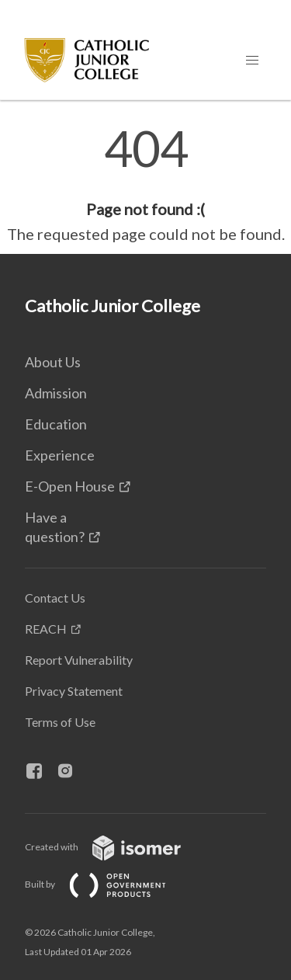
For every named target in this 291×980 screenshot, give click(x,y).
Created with (115, 847)
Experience (60, 455)
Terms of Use (60, 722)
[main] (145, 185)
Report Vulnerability (79, 660)
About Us (53, 362)
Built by (108, 884)
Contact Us (55, 598)
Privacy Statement (74, 691)
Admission (56, 393)
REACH (46, 629)
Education (56, 424)
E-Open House (70, 486)
